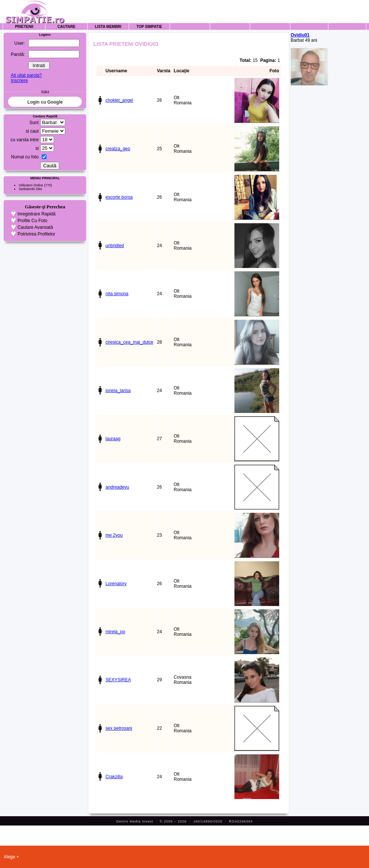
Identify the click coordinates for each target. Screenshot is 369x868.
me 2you (114, 535)
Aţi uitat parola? (26, 75)
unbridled (115, 246)
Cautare (66, 27)
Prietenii (24, 27)
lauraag (113, 439)
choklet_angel (119, 100)
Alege (10, 857)
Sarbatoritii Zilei (30, 189)
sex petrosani (119, 728)
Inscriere (19, 81)
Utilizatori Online (31, 185)
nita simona (117, 294)
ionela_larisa (118, 391)
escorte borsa (119, 197)
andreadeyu (117, 487)
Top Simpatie (149, 27)
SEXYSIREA (118, 680)
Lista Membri (108, 27)
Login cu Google (45, 102)
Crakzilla (114, 777)
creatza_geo (118, 149)
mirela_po (115, 632)
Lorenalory (116, 584)
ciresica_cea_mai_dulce (129, 342)
